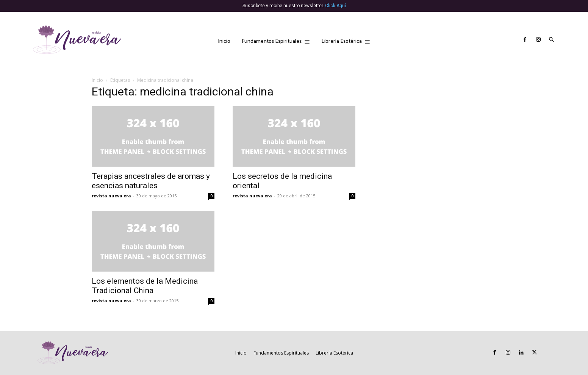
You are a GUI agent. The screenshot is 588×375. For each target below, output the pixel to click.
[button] (551, 40)
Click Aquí (335, 6)
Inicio (97, 80)
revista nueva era (111, 196)
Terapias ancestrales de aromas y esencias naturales (151, 181)
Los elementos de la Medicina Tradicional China (145, 286)
